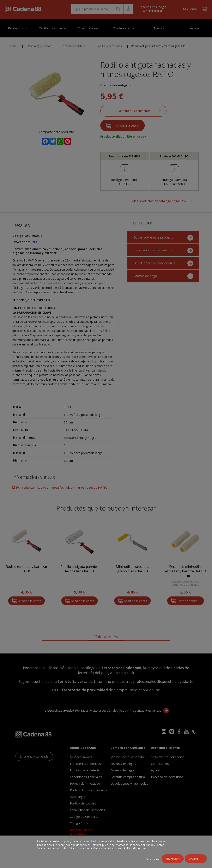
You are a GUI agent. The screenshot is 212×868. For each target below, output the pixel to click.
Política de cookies (135, 848)
